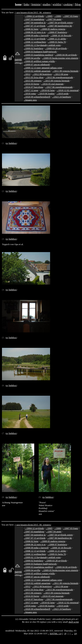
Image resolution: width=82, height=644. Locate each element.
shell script (74, 622)
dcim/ (31, 12)
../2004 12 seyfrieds (34, 16)
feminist (36, 4)
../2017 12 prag (31, 90)
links (26, 4)
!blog (78, 4)
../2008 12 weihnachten (35, 42)
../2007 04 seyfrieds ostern (60, 23)
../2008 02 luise (31, 29)
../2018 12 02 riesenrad (68, 90)
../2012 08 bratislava (42, 74)
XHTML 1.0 (56, 634)
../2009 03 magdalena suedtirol (38, 55)
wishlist (57, 4)
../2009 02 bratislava (33, 48)
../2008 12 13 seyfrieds (35, 39)
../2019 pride (63, 93)
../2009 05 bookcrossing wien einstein (60, 58)
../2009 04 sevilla (32, 58)
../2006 (58, 16)
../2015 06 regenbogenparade (59, 77)
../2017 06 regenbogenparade (59, 87)
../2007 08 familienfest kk (60, 26)
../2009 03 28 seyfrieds (56, 48)
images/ (24, 12)
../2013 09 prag (61, 74)
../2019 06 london (46, 93)
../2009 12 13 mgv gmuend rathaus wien (43, 68)
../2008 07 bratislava (57, 32)
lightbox (12, 143)
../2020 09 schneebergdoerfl (37, 97)
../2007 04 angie (54, 19)
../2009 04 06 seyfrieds (66, 55)
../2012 (27, 74)
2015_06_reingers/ (42, 12)
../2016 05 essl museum (52, 84)
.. (72, 634)
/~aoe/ (18, 12)
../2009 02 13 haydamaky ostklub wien (42, 45)
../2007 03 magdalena (34, 19)
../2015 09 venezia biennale (57, 81)
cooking (68, 4)
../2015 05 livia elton (34, 77)
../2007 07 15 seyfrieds (35, 26)
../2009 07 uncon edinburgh (37, 64)
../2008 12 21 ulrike (57, 39)
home (18, 4)
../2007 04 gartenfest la (35, 23)
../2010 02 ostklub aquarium (37, 71)
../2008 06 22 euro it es (35, 32)
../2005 (49, 16)
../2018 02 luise (47, 90)
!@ (75, 634)
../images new (30, 100)
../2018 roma (30, 93)
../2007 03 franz (70, 16)
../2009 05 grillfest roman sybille (39, 61)
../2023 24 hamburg (61, 97)
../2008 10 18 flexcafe (61, 35)
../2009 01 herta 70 (57, 42)
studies (47, 4)
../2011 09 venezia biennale (65, 71)
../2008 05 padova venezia (53, 29)
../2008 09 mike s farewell (36, 35)
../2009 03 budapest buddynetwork (40, 52)
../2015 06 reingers (33, 81)
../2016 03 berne (31, 84)
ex (7, 143)
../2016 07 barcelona (33, 87)
